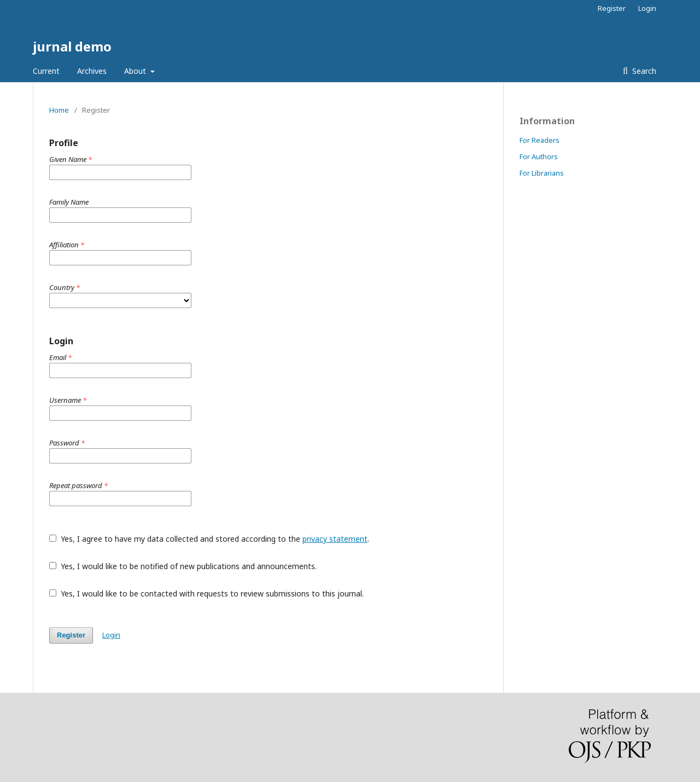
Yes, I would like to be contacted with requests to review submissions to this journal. (206, 593)
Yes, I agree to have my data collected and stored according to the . (209, 539)
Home (59, 110)
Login (647, 8)
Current (46, 71)
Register (612, 8)
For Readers (539, 140)
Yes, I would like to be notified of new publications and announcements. (183, 566)
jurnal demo (72, 46)
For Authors (539, 157)
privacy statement (335, 539)
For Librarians (542, 173)
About (136, 71)
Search (643, 71)
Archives (92, 71)
